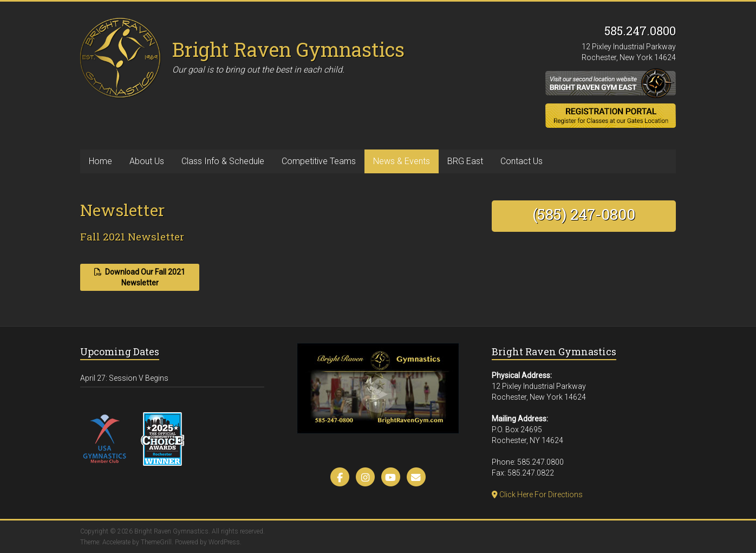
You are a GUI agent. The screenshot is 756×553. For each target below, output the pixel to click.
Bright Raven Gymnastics (288, 49)
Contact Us (522, 161)
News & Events (402, 161)
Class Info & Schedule (223, 161)
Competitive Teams (319, 161)
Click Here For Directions (537, 495)
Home (100, 161)
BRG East (465, 161)
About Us (147, 161)
